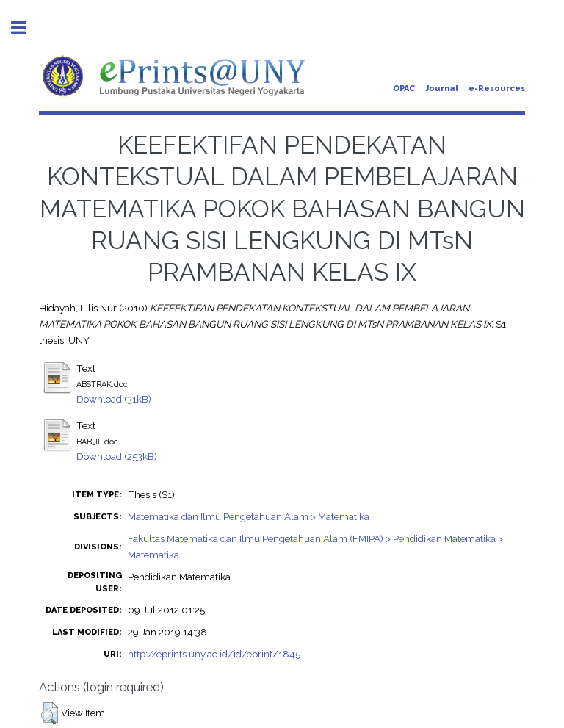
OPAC (404, 89)
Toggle (26, 28)
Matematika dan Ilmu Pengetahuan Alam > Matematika (249, 516)
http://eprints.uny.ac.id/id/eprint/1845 (214, 654)
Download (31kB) (114, 399)
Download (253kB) (117, 456)
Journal (442, 89)
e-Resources (497, 89)
